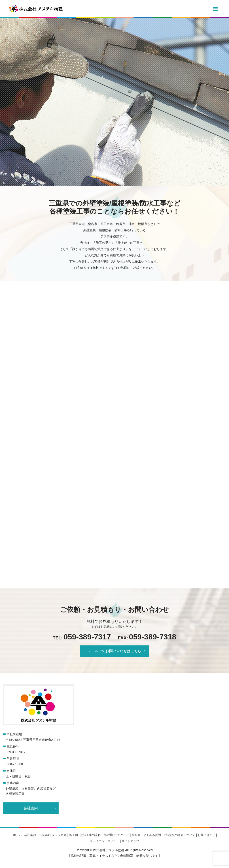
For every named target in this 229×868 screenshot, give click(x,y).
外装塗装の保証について (179, 835)
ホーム (17, 835)
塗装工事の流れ (90, 835)
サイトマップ (130, 841)
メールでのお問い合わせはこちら (114, 651)
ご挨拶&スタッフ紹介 (53, 835)
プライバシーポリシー (104, 841)
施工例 (73, 835)
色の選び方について (116, 835)
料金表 (136, 835)
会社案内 (31, 808)
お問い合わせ (206, 835)
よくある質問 (152, 835)
